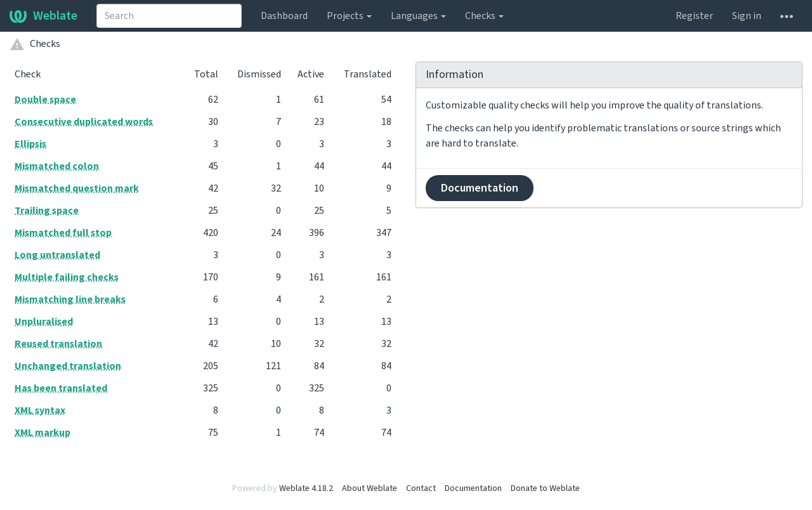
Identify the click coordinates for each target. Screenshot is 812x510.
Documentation (480, 188)
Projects (349, 16)
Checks (484, 16)
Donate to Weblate (545, 488)
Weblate (43, 16)
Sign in (747, 16)
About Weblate (370, 488)
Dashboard (284, 16)
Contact (421, 488)
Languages (418, 16)
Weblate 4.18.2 (306, 488)
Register (694, 16)
